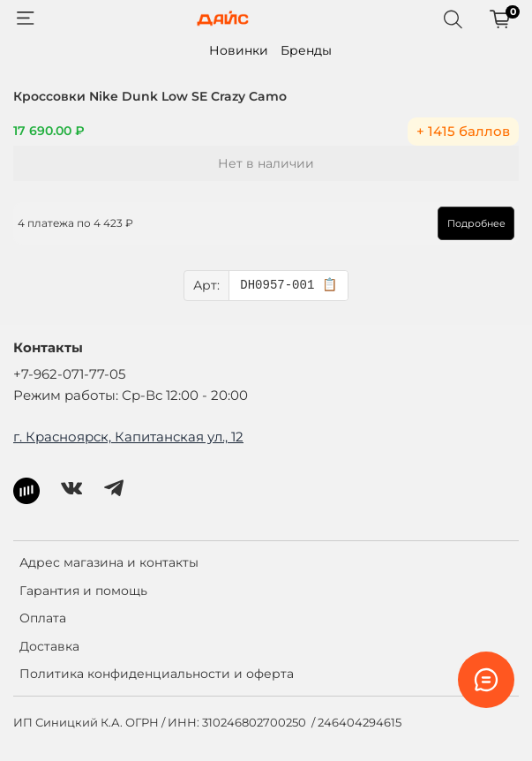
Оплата (43, 618)
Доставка (49, 646)
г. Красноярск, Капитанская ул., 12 (128, 437)
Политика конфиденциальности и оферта (157, 674)
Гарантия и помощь (83, 591)
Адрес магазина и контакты (109, 562)
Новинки (239, 50)
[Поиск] (453, 19)
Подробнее (476, 223)
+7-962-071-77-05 (69, 374)
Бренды (306, 50)
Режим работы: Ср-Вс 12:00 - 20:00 (131, 395)
